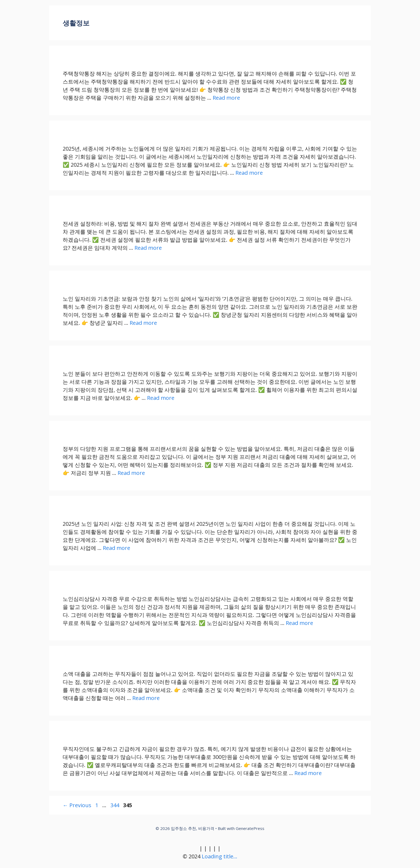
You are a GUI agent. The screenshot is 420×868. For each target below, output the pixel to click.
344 (115, 805)
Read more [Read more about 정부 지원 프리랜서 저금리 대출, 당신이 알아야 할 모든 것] (131, 473)
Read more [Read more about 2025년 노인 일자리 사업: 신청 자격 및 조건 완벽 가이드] (117, 548)
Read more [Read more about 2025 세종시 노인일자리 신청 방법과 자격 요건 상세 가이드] (249, 173)
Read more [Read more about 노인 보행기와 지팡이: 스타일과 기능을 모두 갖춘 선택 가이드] (161, 398)
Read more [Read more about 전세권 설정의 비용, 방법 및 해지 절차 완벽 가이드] (148, 248)
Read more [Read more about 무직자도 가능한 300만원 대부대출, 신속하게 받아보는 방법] (308, 773)
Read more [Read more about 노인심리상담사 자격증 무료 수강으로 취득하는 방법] (299, 623)
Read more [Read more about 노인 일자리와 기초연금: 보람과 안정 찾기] (143, 323)
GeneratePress (250, 828)
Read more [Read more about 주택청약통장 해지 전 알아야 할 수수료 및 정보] (226, 98)
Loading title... (220, 856)
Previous (77, 805)
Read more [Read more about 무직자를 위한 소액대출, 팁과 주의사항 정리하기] (146, 698)
